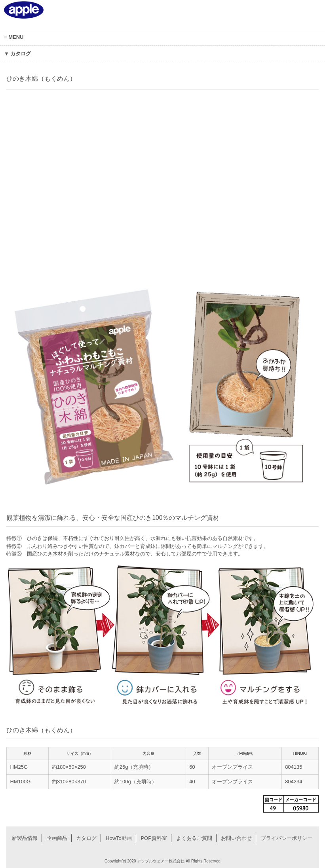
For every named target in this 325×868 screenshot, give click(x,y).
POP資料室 (154, 838)
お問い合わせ (236, 838)
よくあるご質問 (194, 838)
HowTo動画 (119, 838)
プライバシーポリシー (287, 838)
